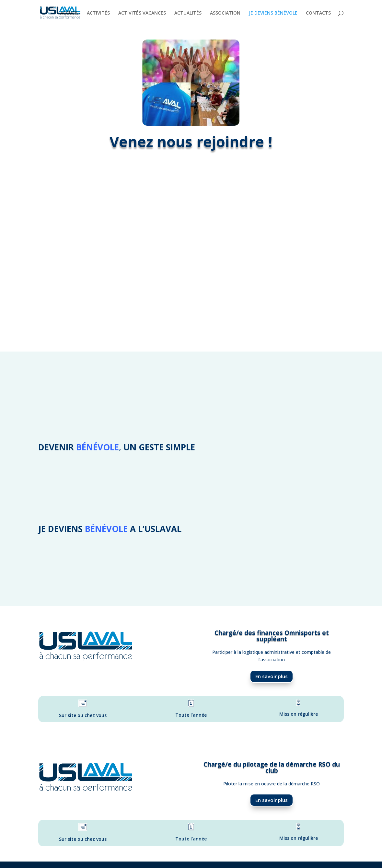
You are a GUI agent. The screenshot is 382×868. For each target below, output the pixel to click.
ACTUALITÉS (188, 13)
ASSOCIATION (225, 13)
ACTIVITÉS (98, 13)
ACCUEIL (69, 13)
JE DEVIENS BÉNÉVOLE (273, 13)
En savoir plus (272, 676)
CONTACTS (318, 13)
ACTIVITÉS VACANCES (142, 13)
